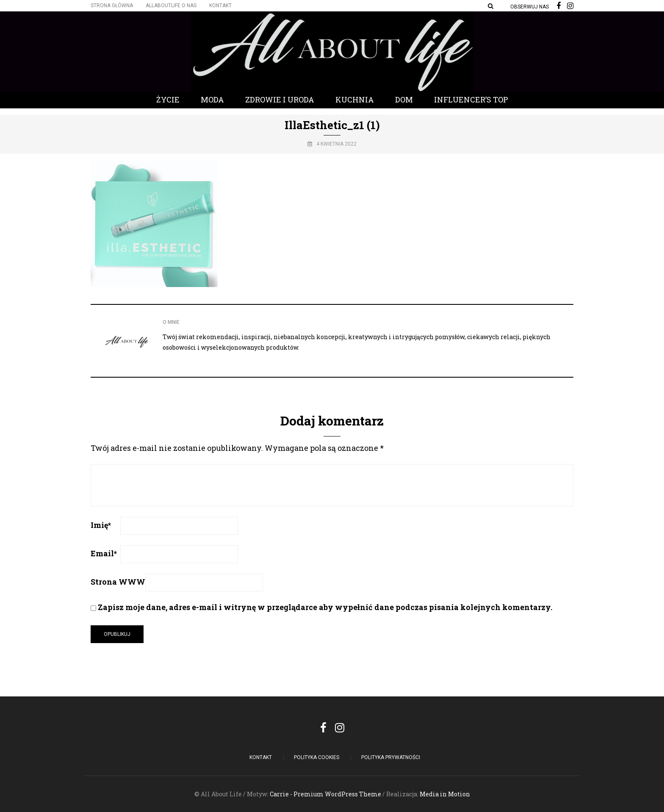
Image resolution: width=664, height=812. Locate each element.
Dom (404, 99)
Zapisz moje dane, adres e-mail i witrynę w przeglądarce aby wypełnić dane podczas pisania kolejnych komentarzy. (325, 607)
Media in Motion (445, 794)
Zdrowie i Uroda (280, 99)
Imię (101, 525)
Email (104, 553)
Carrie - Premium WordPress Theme (325, 794)
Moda (212, 99)
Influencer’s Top (471, 99)
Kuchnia (355, 99)
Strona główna (112, 6)
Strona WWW (118, 582)
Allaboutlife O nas (171, 6)
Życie (168, 99)
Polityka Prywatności (391, 757)
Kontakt (220, 6)
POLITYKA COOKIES (317, 757)
